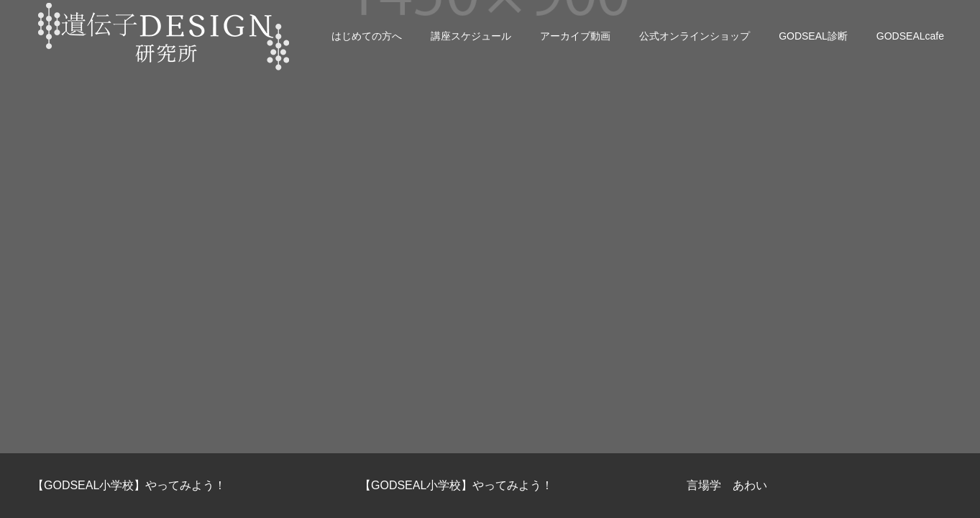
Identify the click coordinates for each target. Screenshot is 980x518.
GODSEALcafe (910, 36)
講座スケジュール (471, 36)
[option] (164, 486)
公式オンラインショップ (695, 36)
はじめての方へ (367, 36)
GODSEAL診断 (813, 36)
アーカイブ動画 (575, 36)
